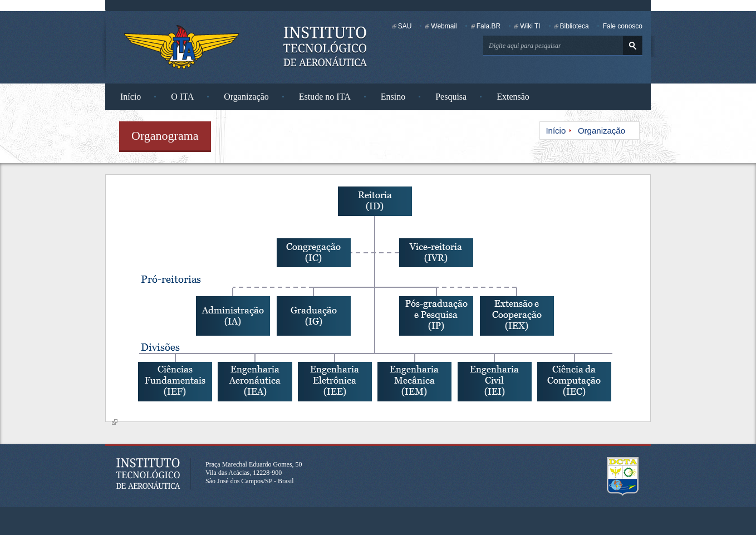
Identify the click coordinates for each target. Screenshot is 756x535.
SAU (405, 26)
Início (131, 97)
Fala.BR (489, 26)
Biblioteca (575, 26)
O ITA (182, 97)
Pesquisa (451, 97)
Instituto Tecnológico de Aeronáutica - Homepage (181, 47)
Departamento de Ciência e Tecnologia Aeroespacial (623, 477)
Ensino (393, 97)
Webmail (444, 26)
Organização (246, 97)
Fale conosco (623, 26)
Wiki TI (530, 26)
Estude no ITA (325, 97)
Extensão (513, 97)
